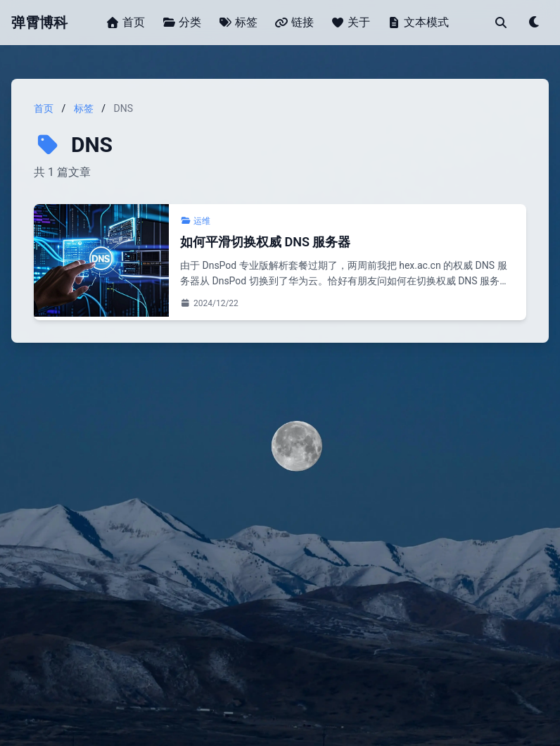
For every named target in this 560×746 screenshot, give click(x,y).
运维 (195, 221)
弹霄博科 (39, 23)
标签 (84, 108)
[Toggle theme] (535, 23)
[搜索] (501, 23)
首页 (44, 108)
